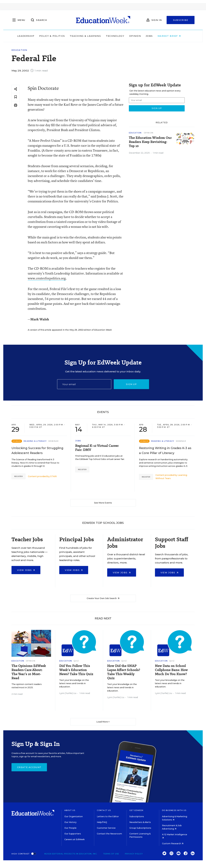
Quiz (76, 661)
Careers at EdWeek (74, 839)
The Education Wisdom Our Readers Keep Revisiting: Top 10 (150, 142)
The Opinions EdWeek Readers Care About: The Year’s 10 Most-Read (29, 672)
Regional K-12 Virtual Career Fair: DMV (97, 448)
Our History (70, 822)
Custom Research (173, 843)
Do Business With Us (174, 810)
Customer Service (106, 828)
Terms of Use (111, 854)
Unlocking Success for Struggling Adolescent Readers (37, 451)
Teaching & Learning (89, 36)
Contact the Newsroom (109, 834)
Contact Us (104, 810)
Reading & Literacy (35, 441)
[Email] (84, 384)
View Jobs (26, 570)
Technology (119, 36)
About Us (70, 810)
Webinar (53, 441)
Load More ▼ (103, 722)
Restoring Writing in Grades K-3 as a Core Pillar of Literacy (165, 451)
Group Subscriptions (140, 828)
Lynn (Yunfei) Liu (68, 693)
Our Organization (74, 816)
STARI (54, 476)
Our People (70, 828)
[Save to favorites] (16, 97)
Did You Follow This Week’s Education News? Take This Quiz (76, 670)
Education (19, 50)
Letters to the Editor (108, 816)
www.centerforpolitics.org (47, 278)
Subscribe (181, 20)
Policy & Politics (56, 36)
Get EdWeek (136, 810)
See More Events (103, 503)
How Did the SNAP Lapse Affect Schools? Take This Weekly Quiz (124, 672)
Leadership (30, 36)
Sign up (131, 384)
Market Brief (173, 36)
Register (18, 476)
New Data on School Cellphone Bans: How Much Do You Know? (171, 670)
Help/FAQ (102, 822)
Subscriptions (137, 816)
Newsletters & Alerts (140, 822)
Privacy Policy (134, 854)
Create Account (29, 767)
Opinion (139, 36)
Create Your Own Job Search (103, 598)
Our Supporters (73, 834)
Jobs (153, 36)
